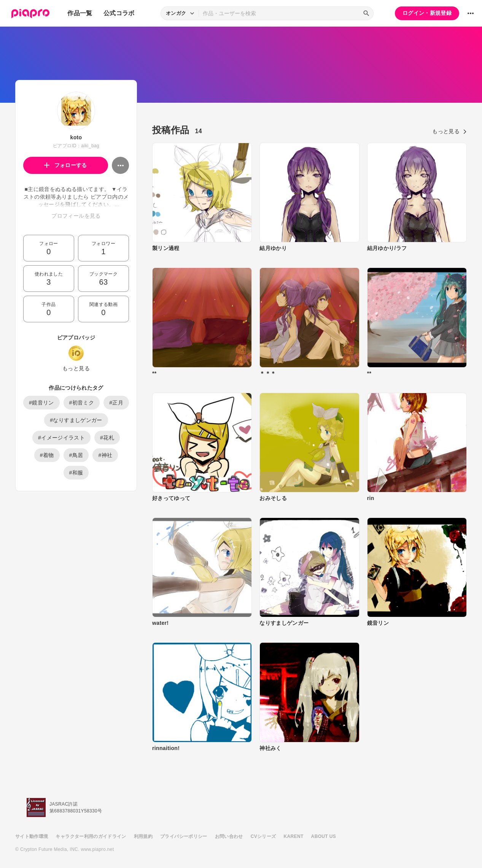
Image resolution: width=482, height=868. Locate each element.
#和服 (76, 473)
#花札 (107, 438)
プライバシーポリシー (184, 836)
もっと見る (76, 368)
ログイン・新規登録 (427, 13)
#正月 (116, 403)
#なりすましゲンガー (76, 420)
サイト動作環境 (32, 836)
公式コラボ (119, 13)
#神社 (105, 455)
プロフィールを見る (76, 216)
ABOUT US (324, 836)
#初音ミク (82, 403)
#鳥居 (76, 455)
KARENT (294, 836)
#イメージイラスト (61, 438)
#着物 (47, 455)
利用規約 (143, 836)
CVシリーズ (263, 836)
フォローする (66, 165)
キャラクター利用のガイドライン (91, 836)
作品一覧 (80, 13)
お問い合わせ (229, 836)
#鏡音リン (41, 403)
